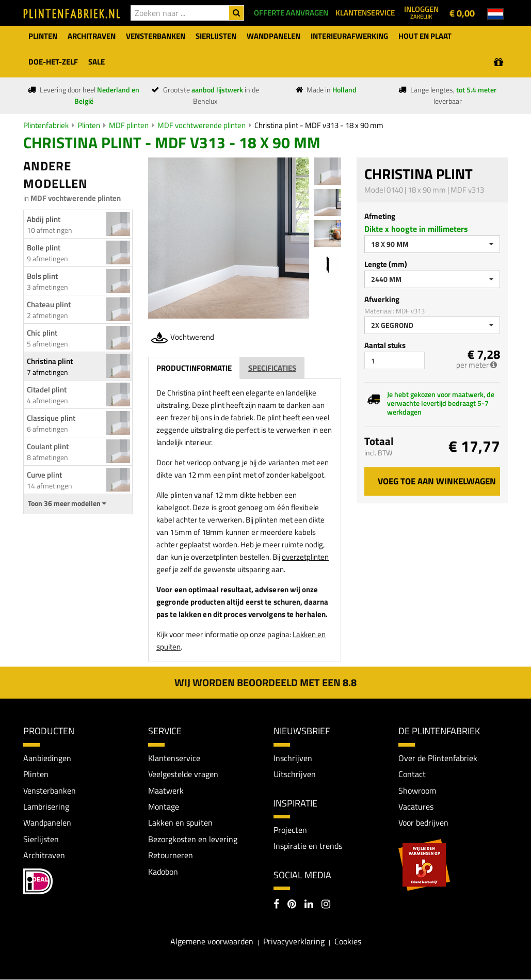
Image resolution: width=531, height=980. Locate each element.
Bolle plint (44, 248)
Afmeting (380, 216)
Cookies (348, 942)
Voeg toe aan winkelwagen (437, 481)
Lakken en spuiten (180, 823)
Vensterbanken (50, 791)
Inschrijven (293, 758)
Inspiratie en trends (308, 846)
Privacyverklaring (294, 942)
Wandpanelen (47, 823)
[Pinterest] (292, 905)
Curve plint (44, 475)
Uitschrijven (295, 774)
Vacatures (416, 807)
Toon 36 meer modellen (67, 503)
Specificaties (272, 368)
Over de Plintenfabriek (438, 758)
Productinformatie (194, 368)
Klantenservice (174, 758)
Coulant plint (48, 446)
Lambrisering (46, 807)
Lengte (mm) (386, 264)
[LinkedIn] (309, 905)
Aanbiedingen (47, 758)
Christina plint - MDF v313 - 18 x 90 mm (319, 125)
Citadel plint (47, 390)
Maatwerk (166, 791)
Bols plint (42, 276)
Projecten (290, 830)
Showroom (417, 791)
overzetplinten (305, 557)
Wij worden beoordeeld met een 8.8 (265, 682)
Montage (164, 807)
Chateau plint (49, 304)
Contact (412, 774)
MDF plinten (129, 125)
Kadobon (163, 872)
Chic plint (42, 333)
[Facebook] (276, 905)
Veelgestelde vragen (183, 774)
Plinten (89, 125)
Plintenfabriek (46, 125)
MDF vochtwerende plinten (202, 125)
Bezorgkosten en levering (193, 840)
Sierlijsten (41, 840)
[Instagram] (326, 905)
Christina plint (50, 361)
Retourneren (171, 856)
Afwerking (382, 299)
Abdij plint (44, 219)
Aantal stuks (385, 345)
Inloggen (421, 12)
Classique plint (51, 418)
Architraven (44, 856)
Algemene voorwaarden (212, 942)
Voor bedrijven (423, 823)
